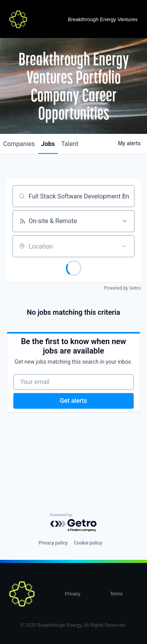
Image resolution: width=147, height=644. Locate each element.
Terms (117, 594)
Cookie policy (88, 543)
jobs (48, 144)
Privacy (73, 594)
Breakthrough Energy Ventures (103, 19)
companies (19, 144)
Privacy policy (53, 543)
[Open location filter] (124, 246)
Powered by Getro (122, 288)
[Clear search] (124, 196)
